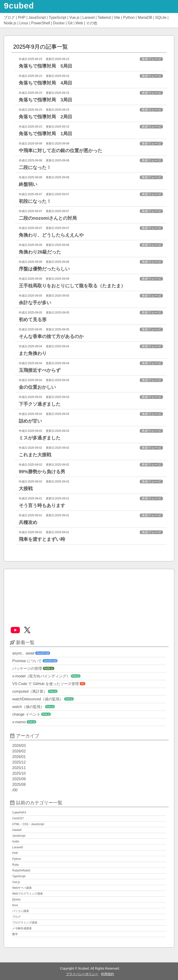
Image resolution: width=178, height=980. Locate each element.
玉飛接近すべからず (40, 370)
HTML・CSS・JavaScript (28, 824)
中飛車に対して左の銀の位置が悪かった (60, 150)
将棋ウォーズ (151, 59)
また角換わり (33, 353)
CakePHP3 (19, 813)
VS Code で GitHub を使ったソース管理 (46, 684)
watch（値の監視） (28, 707)
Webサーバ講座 (22, 888)
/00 (15, 790)
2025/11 (19, 768)
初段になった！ (35, 201)
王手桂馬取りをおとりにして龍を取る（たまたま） (72, 286)
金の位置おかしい (37, 387)
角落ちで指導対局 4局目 (46, 83)
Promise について (27, 661)
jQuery (16, 899)
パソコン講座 (21, 911)
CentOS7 (18, 818)
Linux (24, 23)
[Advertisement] (89, 596)
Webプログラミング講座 (28, 894)
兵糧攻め (28, 522)
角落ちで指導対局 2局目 (46, 117)
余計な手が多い (35, 303)
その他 (92, 23)
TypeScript (57, 17)
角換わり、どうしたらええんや (51, 235)
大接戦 (26, 488)
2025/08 (19, 784)
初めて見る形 (33, 319)
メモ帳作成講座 (22, 928)
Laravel (89, 17)
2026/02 (19, 751)
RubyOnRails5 (21, 870)
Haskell (17, 830)
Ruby (16, 865)
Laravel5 (18, 847)
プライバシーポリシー (82, 974)
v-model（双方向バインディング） (41, 676)
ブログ (9, 17)
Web (79, 23)
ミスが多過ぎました (40, 438)
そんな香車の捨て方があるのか (51, 336)
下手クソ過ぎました (40, 404)
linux (15, 905)
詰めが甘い (30, 421)
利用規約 (108, 974)
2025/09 (19, 779)
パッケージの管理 (27, 668)
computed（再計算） (30, 691)
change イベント (26, 714)
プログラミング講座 (25, 923)
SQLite (161, 17)
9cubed (19, 6)
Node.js (10, 23)
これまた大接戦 (35, 455)
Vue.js (74, 17)
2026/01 (19, 757)
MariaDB (145, 17)
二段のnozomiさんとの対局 (48, 218)
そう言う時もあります (42, 505)
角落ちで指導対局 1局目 (46, 134)
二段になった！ (35, 167)
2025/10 (19, 773)
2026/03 (19, 746)
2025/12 (19, 762)
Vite (117, 17)
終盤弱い (28, 184)
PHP (22, 17)
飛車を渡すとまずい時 (42, 539)
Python (129, 17)
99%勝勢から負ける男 (42, 472)
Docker (59, 23)
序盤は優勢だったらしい (44, 269)
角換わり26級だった (40, 252)
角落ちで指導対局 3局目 (46, 100)
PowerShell (41, 23)
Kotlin (16, 842)
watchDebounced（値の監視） (38, 699)
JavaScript (37, 17)
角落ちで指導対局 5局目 (46, 66)
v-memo (19, 722)
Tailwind (104, 17)
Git (70, 23)
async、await (23, 653)
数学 (15, 934)
